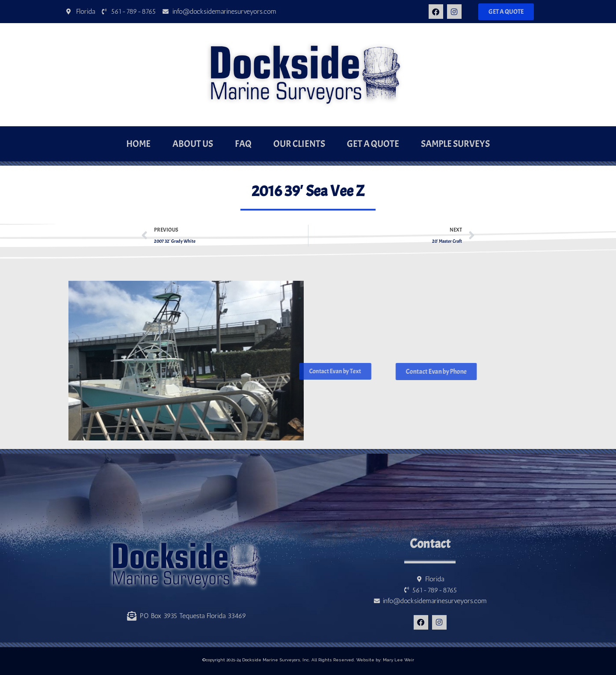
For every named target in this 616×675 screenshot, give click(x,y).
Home (138, 144)
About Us (193, 144)
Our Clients (299, 144)
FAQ (243, 144)
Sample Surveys (455, 144)
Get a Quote (373, 144)
